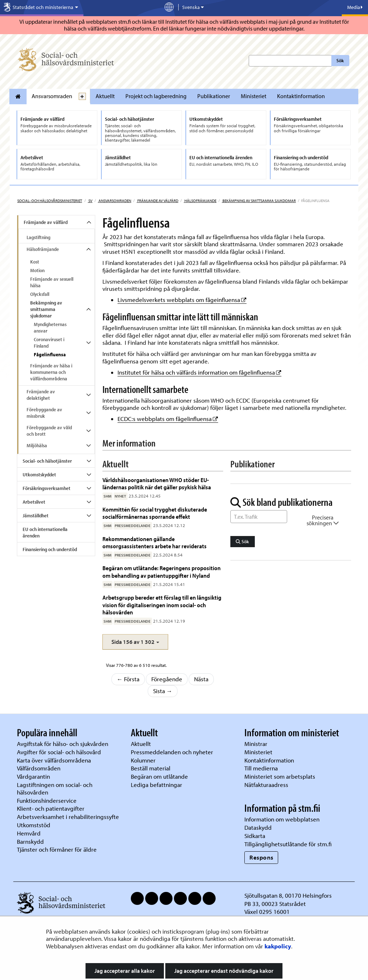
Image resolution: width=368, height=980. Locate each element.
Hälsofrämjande (200, 201)
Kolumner (143, 760)
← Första (128, 679)
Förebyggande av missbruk (44, 413)
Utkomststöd (34, 825)
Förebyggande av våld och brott (49, 431)
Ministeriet (254, 96)
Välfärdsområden (39, 768)
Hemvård (29, 833)
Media (355, 7)
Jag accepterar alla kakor (125, 971)
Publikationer (214, 96)
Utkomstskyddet (39, 475)
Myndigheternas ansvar (50, 328)
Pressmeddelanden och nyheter (172, 752)
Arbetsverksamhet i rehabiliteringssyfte (69, 817)
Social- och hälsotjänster (47, 461)
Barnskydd (30, 841)
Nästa (201, 679)
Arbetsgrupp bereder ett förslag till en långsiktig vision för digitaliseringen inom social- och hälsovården (162, 605)
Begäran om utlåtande (159, 776)
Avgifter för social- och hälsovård (59, 752)
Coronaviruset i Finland (49, 343)
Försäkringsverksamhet (47, 488)
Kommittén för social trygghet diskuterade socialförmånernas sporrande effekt (155, 513)
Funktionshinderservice (47, 800)
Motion (37, 270)
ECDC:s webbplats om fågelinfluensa (168, 419)
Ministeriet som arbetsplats (280, 776)
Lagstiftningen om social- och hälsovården (55, 788)
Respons (261, 857)
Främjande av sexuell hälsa (52, 282)
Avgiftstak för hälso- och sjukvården (63, 744)
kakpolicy (278, 946)
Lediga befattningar (157, 785)
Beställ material (151, 768)
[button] (135, 642)
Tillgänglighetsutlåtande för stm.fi (288, 844)
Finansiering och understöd (50, 549)
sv (90, 201)
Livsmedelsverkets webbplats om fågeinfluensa (182, 300)
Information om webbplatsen (282, 819)
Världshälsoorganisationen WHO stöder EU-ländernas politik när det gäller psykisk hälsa (157, 483)
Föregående (167, 679)
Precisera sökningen (323, 520)
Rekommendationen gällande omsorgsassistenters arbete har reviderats (155, 542)
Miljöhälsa (37, 445)
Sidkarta (255, 836)
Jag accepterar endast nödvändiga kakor (224, 971)
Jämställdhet (36, 516)
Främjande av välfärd (157, 201)
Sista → (163, 691)
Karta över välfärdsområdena (54, 760)
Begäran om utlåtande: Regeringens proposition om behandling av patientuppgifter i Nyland (162, 571)
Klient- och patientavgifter (51, 808)
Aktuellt (105, 96)
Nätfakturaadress (266, 785)
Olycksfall (40, 294)
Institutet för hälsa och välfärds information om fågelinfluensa (199, 372)
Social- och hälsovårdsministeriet (50, 201)
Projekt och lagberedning (156, 96)
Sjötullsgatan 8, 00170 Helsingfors (288, 895)
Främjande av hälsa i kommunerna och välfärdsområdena (51, 372)
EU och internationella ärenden (45, 532)
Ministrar (256, 744)
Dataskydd (258, 827)
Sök (340, 60)
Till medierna (261, 768)
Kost (35, 262)
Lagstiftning (38, 237)
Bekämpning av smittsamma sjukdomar (259, 201)
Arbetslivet (34, 502)
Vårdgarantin (33, 776)
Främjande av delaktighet (41, 395)
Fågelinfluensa (50, 354)
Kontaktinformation (301, 96)
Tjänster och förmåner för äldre (57, 849)
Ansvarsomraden (52, 96)
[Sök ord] (259, 517)
